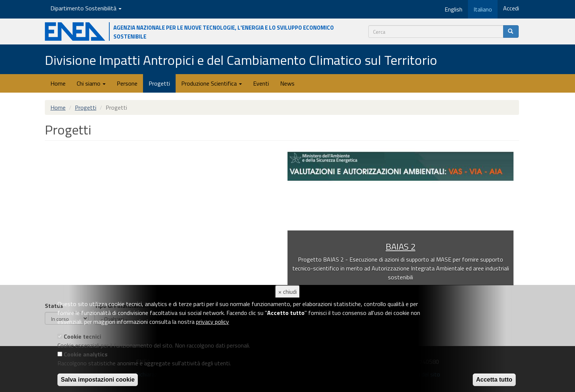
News (287, 83)
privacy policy (212, 322)
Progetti (159, 83)
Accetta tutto (494, 380)
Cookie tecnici (82, 336)
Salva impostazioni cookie (98, 380)
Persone (127, 83)
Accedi (511, 8)
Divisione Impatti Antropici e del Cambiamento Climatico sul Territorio (241, 60)
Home (58, 83)
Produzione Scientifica (212, 83)
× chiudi (287, 292)
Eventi (261, 83)
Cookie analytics (86, 354)
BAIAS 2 (400, 246)
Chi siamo (91, 83)
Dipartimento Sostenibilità (86, 8)
